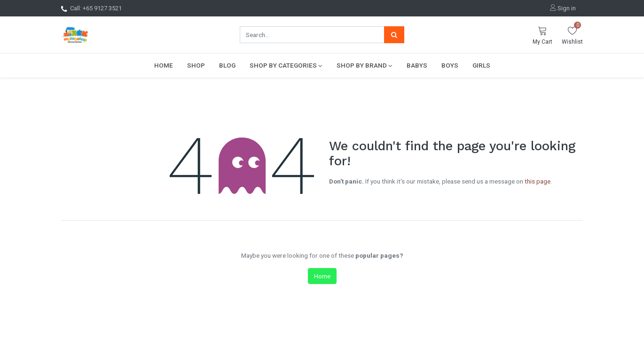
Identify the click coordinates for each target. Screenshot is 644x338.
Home (322, 276)
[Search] (394, 35)
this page (538, 181)
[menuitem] (164, 65)
